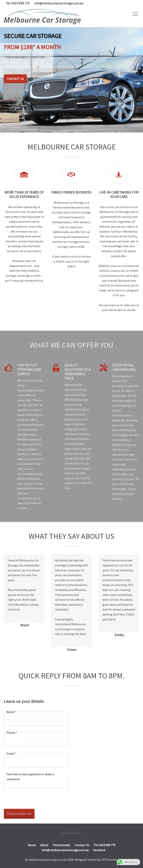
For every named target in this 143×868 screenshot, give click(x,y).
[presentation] (33, 798)
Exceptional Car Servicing (124, 367)
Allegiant (81, 860)
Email (11, 753)
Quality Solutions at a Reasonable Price (78, 372)
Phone (12, 733)
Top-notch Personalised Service (29, 369)
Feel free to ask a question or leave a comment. (30, 777)
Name (11, 712)
